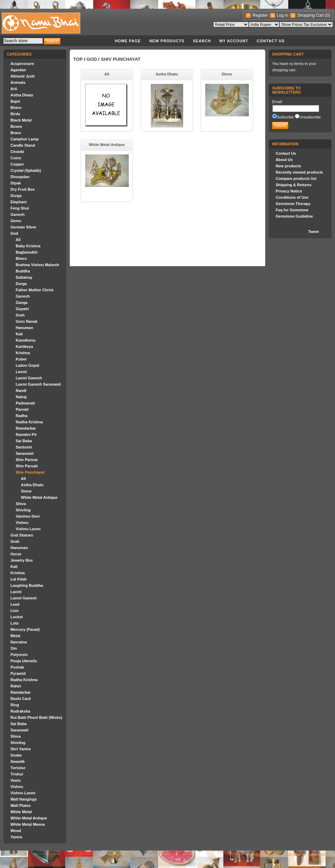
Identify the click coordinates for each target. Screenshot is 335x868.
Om (14, 648)
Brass (16, 133)
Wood (16, 831)
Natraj (21, 397)
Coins (16, 158)
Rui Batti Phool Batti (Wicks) (36, 717)
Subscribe (285, 117)
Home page (128, 41)
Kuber (21, 359)
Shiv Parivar (27, 460)
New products (167, 41)
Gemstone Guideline (294, 216)
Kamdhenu (26, 340)
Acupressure (22, 64)
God (14, 233)
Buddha (23, 271)
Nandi (21, 391)
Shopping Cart (311, 15)
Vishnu (22, 523)
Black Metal (21, 120)
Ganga (22, 302)
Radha (22, 416)
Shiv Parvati (27, 466)
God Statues (22, 535)
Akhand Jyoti (23, 76)
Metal (15, 636)
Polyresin (19, 655)
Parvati (22, 409)
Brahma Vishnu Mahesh (38, 265)
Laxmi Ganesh (29, 378)
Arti (14, 89)
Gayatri (22, 309)
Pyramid (18, 673)
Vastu (16, 780)
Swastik (18, 761)
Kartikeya (24, 347)
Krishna (23, 353)
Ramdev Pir (26, 435)
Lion (14, 611)
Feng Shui (20, 208)
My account (234, 41)
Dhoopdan (20, 177)
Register (260, 15)
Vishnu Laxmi (28, 529)
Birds (15, 114)
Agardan (18, 70)
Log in (282, 15)
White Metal (21, 812)
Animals (18, 82)
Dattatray (24, 277)
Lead (15, 604)
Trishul (17, 774)
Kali (19, 334)
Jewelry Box (22, 560)
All (18, 240)
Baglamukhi (27, 252)
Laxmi (21, 372)
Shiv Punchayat (30, 472)
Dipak (16, 183)
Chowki (17, 152)
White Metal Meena (28, 824)
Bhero (16, 108)
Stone (26, 491)
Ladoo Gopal (27, 365)
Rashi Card (21, 699)
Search (202, 41)
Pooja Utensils (24, 661)
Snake (16, 755)
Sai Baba (24, 441)
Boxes (16, 126)
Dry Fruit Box (23, 189)
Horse (16, 554)
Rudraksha (20, 711)
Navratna (19, 642)
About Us (284, 160)
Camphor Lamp (25, 139)
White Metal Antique (39, 497)
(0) (327, 15)
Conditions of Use (292, 197)
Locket (17, 617)
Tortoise (18, 768)
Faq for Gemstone (292, 210)
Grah (20, 315)
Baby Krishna (28, 246)
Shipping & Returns (294, 185)
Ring (15, 705)
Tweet (313, 232)
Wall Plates (21, 805)
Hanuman (24, 328)
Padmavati (25, 403)
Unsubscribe (310, 117)
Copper (17, 164)
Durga (16, 196)
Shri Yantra (21, 749)
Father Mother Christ (35, 290)
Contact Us (271, 41)
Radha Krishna (29, 422)
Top (78, 59)
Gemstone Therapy (293, 204)
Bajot (15, 101)
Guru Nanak (27, 321)
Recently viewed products (299, 172)
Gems (16, 221)
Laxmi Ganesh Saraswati (38, 384)
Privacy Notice (289, 191)
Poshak (17, 667)
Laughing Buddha (27, 585)
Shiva (21, 504)
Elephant (18, 202)
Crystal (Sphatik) (26, 170)
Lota (14, 623)
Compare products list (296, 178)
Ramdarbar (26, 428)
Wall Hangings (24, 799)
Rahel (16, 686)
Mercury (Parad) (25, 629)
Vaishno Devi (28, 516)
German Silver (24, 227)
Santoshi (24, 447)
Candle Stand (23, 145)
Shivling (23, 510)
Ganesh (17, 214)
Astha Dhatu (22, 95)
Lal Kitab (18, 579)
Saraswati (25, 453)
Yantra (16, 837)
